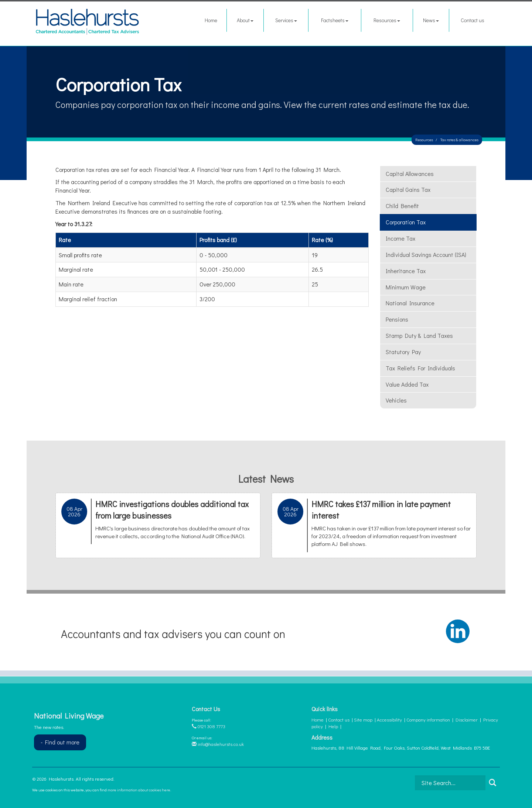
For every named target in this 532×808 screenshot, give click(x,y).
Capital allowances (410, 174)
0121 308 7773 (209, 726)
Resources (387, 20)
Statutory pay (403, 352)
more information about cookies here (139, 790)
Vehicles (396, 400)
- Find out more (60, 742)
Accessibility (389, 719)
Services (286, 20)
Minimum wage (406, 287)
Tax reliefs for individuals (420, 368)
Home (211, 20)
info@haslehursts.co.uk (218, 744)
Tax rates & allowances (459, 140)
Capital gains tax (408, 189)
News (431, 20)
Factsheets (335, 20)
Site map (363, 719)
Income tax (400, 238)
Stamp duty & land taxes (419, 335)
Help (333, 726)
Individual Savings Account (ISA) (426, 254)
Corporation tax (406, 222)
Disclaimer (467, 719)
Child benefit (402, 206)
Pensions (397, 319)
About (245, 20)
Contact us (473, 20)
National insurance (410, 303)
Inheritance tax (406, 271)
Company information (428, 719)
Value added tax (407, 384)
